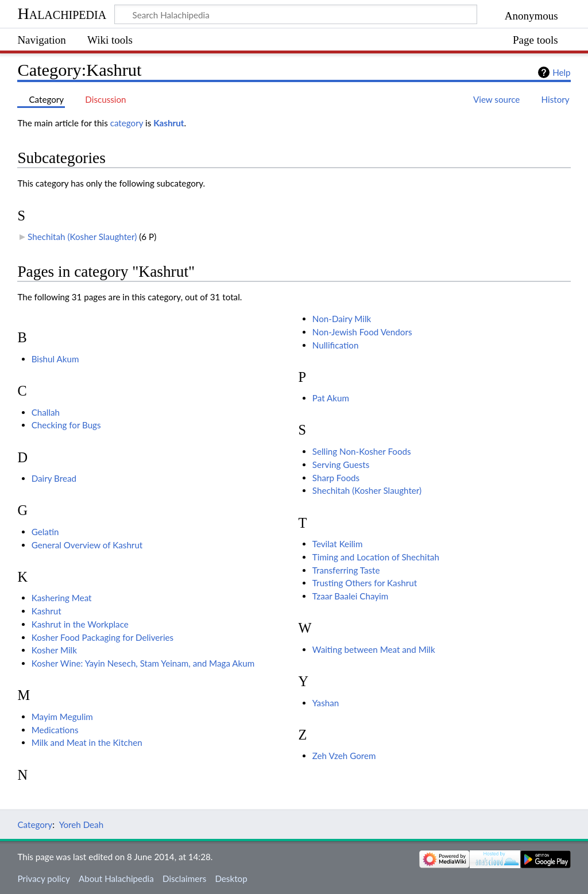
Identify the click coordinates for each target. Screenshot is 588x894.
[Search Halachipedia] (296, 14)
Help (561, 72)
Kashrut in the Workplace (80, 624)
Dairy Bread (54, 478)
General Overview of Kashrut (87, 545)
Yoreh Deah (82, 825)
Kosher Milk (54, 650)
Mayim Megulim (62, 717)
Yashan (326, 703)
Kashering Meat (62, 598)
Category (35, 825)
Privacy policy (43, 878)
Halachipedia (62, 13)
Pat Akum (331, 398)
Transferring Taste (346, 570)
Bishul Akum (55, 359)
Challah (46, 412)
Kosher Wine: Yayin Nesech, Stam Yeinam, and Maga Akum (143, 663)
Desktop (231, 878)
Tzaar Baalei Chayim (350, 596)
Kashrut (169, 123)
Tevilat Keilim (338, 544)
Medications (55, 730)
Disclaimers (184, 878)
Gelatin (45, 532)
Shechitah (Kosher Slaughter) (82, 237)
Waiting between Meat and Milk (374, 649)
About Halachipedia (116, 878)
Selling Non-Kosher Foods (362, 451)
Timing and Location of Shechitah (376, 557)
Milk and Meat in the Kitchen (87, 742)
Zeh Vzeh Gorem (344, 756)
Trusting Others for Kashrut (365, 583)
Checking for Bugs (66, 425)
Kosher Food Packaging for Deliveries (102, 637)
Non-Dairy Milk (342, 319)
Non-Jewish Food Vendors (362, 332)
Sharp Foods (336, 478)
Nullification (336, 345)
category (127, 123)
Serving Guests (341, 465)
